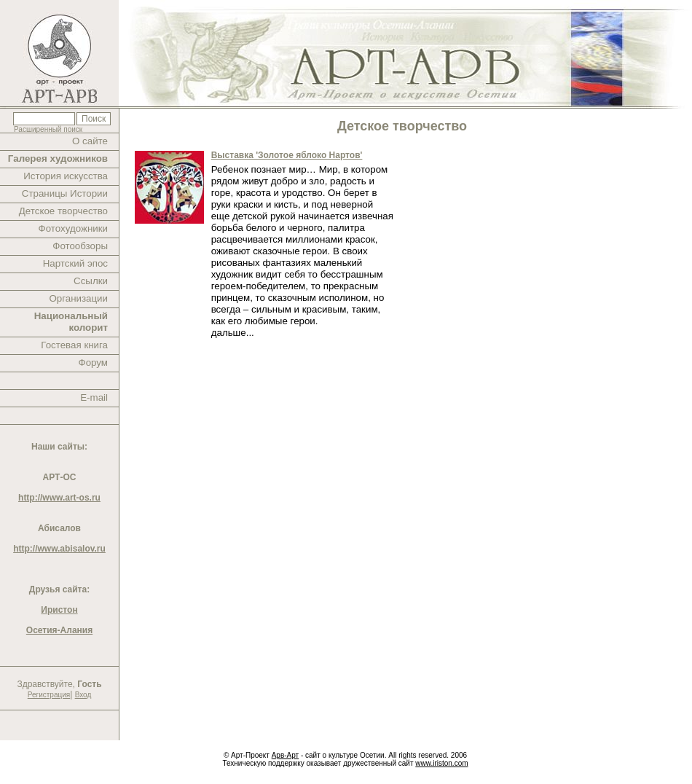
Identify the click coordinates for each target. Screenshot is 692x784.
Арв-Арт (285, 755)
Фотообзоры (80, 246)
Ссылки (91, 281)
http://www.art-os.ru (59, 498)
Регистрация (49, 695)
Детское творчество (63, 211)
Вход (83, 695)
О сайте (90, 141)
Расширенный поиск (48, 129)
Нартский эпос (75, 263)
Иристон (59, 610)
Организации (78, 298)
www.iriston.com (441, 763)
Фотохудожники (73, 228)
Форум (94, 362)
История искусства (66, 176)
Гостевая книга (74, 345)
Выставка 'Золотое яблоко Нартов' (287, 155)
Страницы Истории (65, 193)
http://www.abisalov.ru (59, 549)
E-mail (94, 397)
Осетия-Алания (59, 630)
